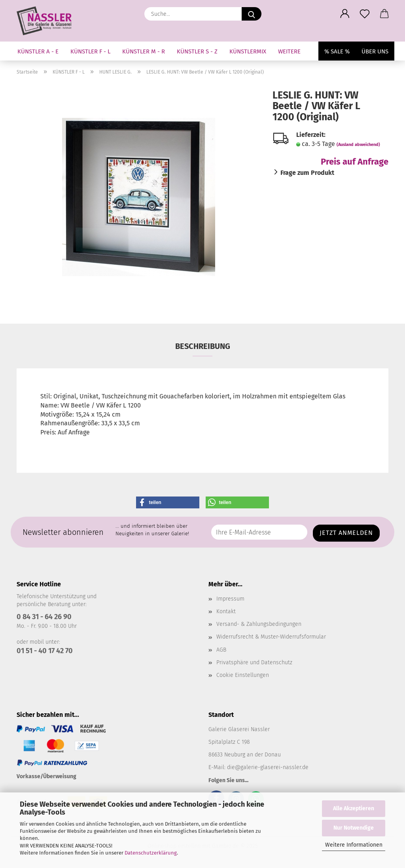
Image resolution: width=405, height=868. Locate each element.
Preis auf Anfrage (355, 162)
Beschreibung (203, 346)
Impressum (230, 599)
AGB (221, 650)
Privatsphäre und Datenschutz (254, 662)
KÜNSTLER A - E (38, 51)
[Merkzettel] (365, 14)
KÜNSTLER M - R (144, 51)
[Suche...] (252, 14)
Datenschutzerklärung (151, 853)
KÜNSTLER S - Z (197, 51)
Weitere (289, 51)
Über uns (375, 51)
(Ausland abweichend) (358, 145)
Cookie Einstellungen (243, 675)
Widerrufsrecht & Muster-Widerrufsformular (271, 637)
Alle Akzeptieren (354, 808)
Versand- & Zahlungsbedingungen (259, 624)
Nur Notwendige (354, 828)
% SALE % (337, 51)
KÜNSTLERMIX (248, 51)
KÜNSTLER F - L (90, 51)
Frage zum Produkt (307, 173)
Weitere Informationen (354, 845)
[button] (345, 14)
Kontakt (226, 611)
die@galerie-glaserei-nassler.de (268, 767)
